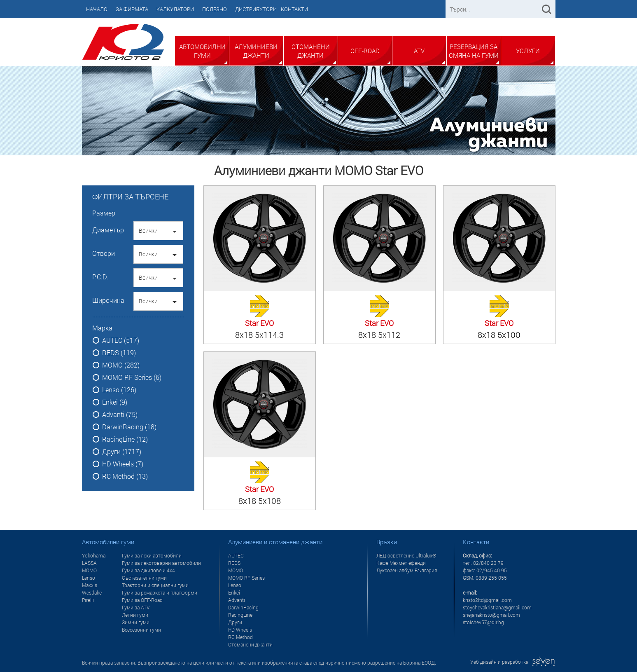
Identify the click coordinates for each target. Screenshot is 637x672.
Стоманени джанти (311, 51)
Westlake (92, 592)
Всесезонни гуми (141, 630)
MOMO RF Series (246, 578)
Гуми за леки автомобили (152, 555)
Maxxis (90, 585)
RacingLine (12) (125, 439)
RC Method (240, 637)
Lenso (89, 578)
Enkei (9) (115, 402)
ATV (419, 51)
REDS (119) (119, 353)
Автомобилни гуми (202, 51)
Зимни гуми (136, 622)
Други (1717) (122, 452)
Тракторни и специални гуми (155, 585)
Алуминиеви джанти (256, 51)
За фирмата (132, 9)
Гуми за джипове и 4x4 (148, 570)
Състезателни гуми (144, 578)
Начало (97, 9)
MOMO (89, 570)
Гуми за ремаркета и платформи (160, 592)
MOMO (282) (121, 365)
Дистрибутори (256, 9)
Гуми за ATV (136, 607)
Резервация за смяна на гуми (474, 51)
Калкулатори (175, 9)
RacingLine (240, 615)
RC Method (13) (125, 476)
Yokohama (94, 555)
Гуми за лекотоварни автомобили (161, 563)
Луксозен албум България (407, 570)
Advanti (237, 600)
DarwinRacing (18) (129, 427)
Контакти (294, 9)
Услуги (528, 51)
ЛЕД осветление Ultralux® (406, 555)
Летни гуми (135, 615)
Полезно (215, 9)
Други (235, 622)
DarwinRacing (243, 607)
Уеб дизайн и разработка (513, 662)
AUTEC (236, 555)
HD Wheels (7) (123, 464)
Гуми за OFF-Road (142, 600)
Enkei (234, 592)
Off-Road (365, 51)
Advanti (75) (120, 414)
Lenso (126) (119, 390)
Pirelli (88, 600)
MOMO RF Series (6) (132, 377)
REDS (234, 563)
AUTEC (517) (121, 340)
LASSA (89, 563)
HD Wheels (240, 630)
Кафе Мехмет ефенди (401, 563)
